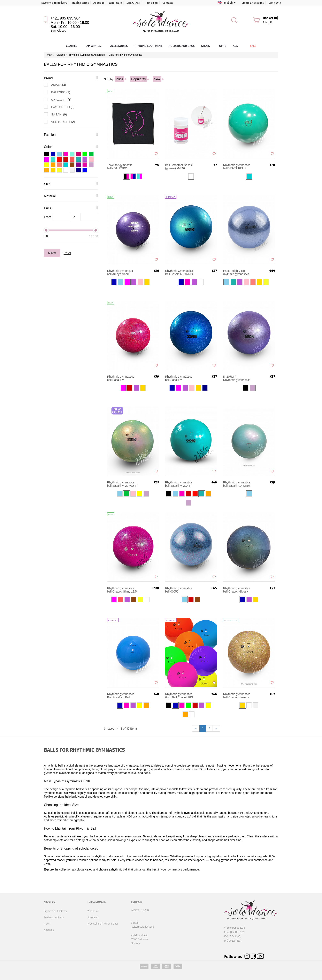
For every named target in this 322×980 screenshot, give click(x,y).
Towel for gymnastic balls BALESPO (120, 167)
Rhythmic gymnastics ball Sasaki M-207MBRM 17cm (121, 378)
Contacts (168, 3)
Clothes (73, 46)
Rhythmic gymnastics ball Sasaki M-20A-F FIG (179, 484)
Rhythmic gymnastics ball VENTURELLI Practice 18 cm (237, 167)
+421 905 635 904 (66, 18)
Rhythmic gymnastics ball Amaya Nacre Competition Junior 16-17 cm (122, 272)
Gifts (223, 46)
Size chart (93, 918)
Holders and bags (182, 46)
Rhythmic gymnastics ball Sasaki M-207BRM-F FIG (179, 378)
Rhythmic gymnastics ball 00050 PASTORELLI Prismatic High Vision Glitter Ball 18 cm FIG (179, 590)
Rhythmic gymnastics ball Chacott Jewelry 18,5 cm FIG (237, 696)
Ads (235, 46)
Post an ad (151, 3)
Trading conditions (54, 918)
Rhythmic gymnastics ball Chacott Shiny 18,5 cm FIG (122, 590)
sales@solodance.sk (143, 927)
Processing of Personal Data (103, 924)
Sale (250, 46)
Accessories (119, 46)
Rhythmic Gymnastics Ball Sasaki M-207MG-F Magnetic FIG (179, 272)
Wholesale (115, 3)
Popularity (139, 79)
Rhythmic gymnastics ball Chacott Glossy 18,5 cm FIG (237, 590)
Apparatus (95, 46)
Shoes (207, 46)
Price (120, 79)
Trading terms (80, 3)
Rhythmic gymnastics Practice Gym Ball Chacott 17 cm (121, 696)
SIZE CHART (133, 3)
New (157, 79)
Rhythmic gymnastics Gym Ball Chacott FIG (179, 696)
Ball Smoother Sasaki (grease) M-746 (179, 167)
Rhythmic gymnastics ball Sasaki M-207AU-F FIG (122, 484)
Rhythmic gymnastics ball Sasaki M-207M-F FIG (238, 378)
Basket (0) (270, 18)
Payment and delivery (54, 3)
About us (99, 3)
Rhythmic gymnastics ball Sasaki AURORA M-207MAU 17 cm (237, 484)
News (47, 924)
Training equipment (148, 46)
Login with (275, 3)
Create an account (253, 3)
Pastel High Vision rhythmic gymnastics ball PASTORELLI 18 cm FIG (236, 272)
